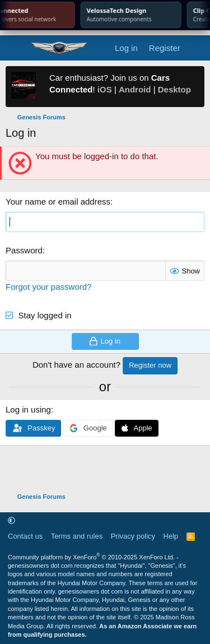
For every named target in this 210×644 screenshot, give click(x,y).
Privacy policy (133, 536)
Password (24, 250)
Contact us (25, 536)
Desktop (174, 89)
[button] (11, 520)
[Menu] (15, 48)
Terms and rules (77, 536)
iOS (105, 89)
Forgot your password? (48, 287)
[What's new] (197, 48)
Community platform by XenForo (91, 557)
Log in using (28, 409)
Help (171, 536)
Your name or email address (58, 201)
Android (135, 89)
